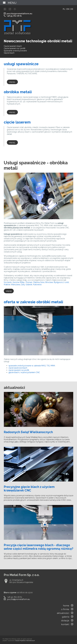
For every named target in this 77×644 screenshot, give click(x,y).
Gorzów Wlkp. (19, 282)
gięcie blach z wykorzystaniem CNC (24, 372)
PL (64, 9)
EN (68, 9)
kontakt (67, 624)
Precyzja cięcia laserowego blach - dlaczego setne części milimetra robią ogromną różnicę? (38, 547)
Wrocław (49, 282)
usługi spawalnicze (21, 64)
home (68, 606)
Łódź (67, 282)
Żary (23, 285)
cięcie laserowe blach (18, 368)
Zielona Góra (39, 282)
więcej (9, 291)
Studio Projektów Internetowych (25, 641)
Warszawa (16, 285)
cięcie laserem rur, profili (19, 370)
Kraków (7, 285)
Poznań (29, 282)
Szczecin (8, 282)
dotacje (67, 620)
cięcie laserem (17, 122)
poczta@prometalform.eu (19, 14)
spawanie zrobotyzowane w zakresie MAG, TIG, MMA (32, 366)
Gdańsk (29, 285)
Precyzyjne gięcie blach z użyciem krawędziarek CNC (29, 489)
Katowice (37, 285)
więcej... (12, 82)
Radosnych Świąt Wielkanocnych (28, 432)
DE (72, 9)
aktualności (65, 613)
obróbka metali (18, 92)
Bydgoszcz (59, 282)
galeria (68, 617)
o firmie (67, 609)
